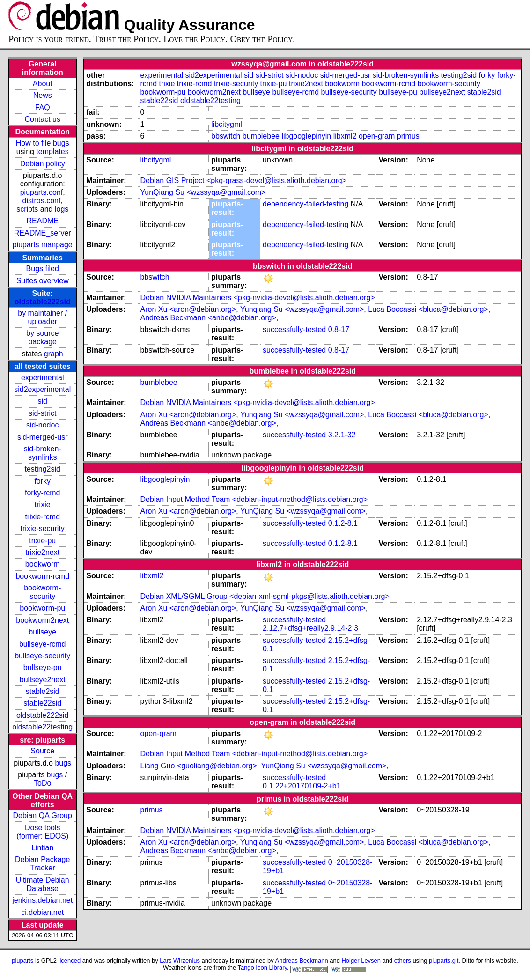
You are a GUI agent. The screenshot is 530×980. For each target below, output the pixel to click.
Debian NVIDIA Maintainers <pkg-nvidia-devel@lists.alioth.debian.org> (258, 298)
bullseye (42, 632)
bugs (63, 763)
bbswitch (226, 136)
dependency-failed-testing (305, 204)
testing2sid (42, 469)
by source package (42, 337)
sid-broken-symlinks (43, 453)
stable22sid (42, 703)
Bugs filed (43, 269)
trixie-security (43, 528)
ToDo (42, 783)
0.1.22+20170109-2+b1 (302, 786)
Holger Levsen (361, 961)
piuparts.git (444, 961)
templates (52, 151)
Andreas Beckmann (302, 961)
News (43, 95)
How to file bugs (43, 143)
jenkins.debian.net (42, 900)
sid (42, 401)
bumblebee (261, 136)
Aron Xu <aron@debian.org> (188, 309)
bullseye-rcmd (43, 644)
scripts (27, 209)
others (403, 961)
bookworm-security (42, 592)
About (43, 84)
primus (408, 136)
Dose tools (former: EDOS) (42, 832)
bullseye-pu (43, 667)
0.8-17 (339, 329)
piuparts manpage (43, 245)
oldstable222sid (43, 302)
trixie (43, 505)
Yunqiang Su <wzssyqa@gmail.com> (302, 309)
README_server (43, 233)
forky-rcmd (43, 493)
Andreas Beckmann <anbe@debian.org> (208, 318)
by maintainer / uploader (42, 317)
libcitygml (227, 124)
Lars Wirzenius (180, 961)
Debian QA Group (43, 815)
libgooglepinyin (306, 136)
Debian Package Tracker (42, 864)
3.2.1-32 (342, 435)
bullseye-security (42, 656)
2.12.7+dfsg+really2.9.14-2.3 (310, 628)
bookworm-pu (42, 608)
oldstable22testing (42, 727)
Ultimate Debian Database (43, 884)
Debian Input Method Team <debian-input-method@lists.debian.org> (254, 499)
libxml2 (345, 136)
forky (42, 481)
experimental (43, 378)
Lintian (42, 848)
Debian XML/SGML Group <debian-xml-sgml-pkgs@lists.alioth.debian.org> (265, 596)
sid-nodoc (42, 425)
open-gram (377, 136)
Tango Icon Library (262, 968)
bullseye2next (43, 680)
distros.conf (42, 201)
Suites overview (43, 281)
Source (42, 751)
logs (62, 209)
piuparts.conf (42, 192)
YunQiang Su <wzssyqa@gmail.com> (203, 192)
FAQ (43, 107)
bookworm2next (42, 620)
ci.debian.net (42, 912)
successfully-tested (294, 329)
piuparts (22, 961)
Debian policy (43, 164)
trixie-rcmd (42, 517)
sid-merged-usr (43, 437)
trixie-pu (42, 541)
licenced (70, 961)
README (42, 221)
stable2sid (43, 691)
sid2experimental (42, 389)
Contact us (42, 119)
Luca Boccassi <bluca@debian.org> (428, 309)
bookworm (43, 564)
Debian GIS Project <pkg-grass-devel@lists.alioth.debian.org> (243, 181)
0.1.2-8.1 (343, 523)
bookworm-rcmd (42, 576)
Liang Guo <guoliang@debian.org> (199, 766)
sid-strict (43, 413)
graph (54, 354)
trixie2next (42, 552)
